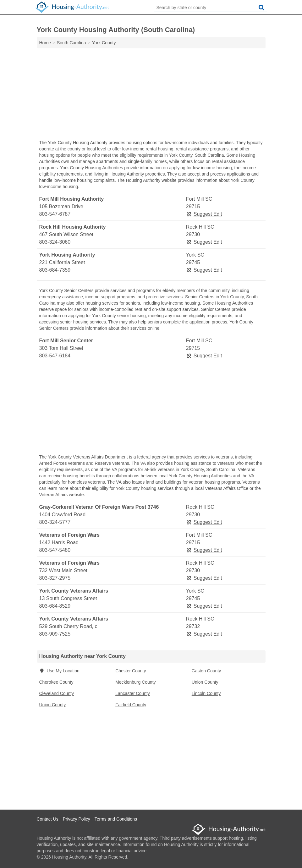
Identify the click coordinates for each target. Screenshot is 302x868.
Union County (205, 682)
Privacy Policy (77, 819)
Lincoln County (206, 693)
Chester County (131, 671)
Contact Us (48, 819)
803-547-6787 (55, 214)
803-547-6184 (55, 356)
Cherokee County (56, 682)
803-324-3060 (55, 242)
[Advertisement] (151, 95)
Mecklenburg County (135, 682)
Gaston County (206, 671)
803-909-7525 (55, 634)
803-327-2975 (55, 578)
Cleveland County (57, 693)
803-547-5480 (55, 550)
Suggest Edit (204, 214)
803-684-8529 (55, 606)
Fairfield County (131, 705)
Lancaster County (133, 693)
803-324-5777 (55, 522)
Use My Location (59, 671)
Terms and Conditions (116, 819)
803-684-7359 (55, 270)
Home (45, 43)
